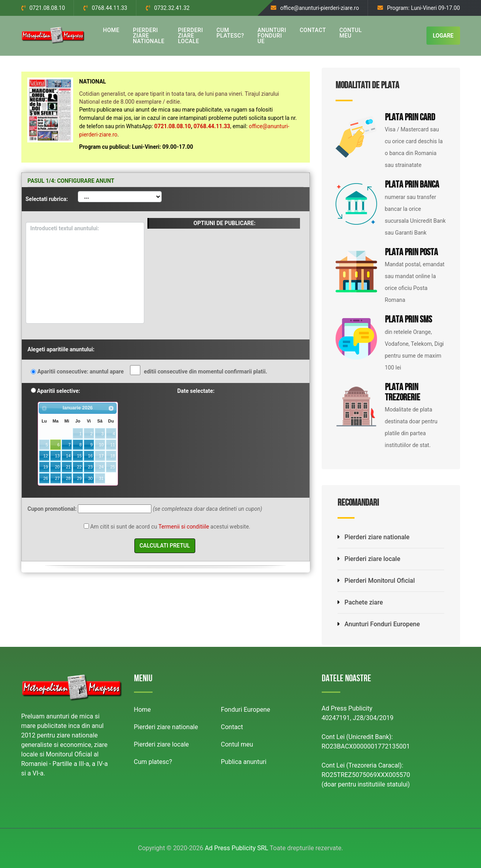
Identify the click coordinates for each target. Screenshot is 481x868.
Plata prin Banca (412, 186)
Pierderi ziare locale (369, 559)
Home (142, 710)
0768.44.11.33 (109, 8)
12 (46, 456)
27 (57, 478)
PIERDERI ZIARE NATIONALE (149, 36)
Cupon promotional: (52, 509)
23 (90, 467)
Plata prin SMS (408, 320)
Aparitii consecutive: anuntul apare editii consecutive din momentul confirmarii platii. (152, 371)
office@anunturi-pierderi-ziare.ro (320, 8)
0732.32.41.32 (172, 8)
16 (90, 456)
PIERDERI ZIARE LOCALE (190, 36)
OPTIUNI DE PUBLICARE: (225, 223)
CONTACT (313, 30)
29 (79, 478)
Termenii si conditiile (184, 527)
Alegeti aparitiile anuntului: (61, 349)
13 (57, 456)
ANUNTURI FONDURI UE (272, 36)
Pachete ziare (360, 602)
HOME (111, 30)
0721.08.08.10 (47, 8)
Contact (232, 727)
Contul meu (237, 744)
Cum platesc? (153, 762)
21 (68, 467)
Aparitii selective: (59, 391)
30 (90, 478)
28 (68, 478)
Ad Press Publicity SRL (236, 848)
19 (46, 467)
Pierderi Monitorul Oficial (376, 581)
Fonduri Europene (246, 710)
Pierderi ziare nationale (374, 537)
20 (57, 467)
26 (46, 478)
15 (79, 456)
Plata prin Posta (411, 253)
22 (79, 467)
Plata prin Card (410, 118)
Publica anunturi (244, 762)
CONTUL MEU (351, 33)
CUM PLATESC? (230, 33)
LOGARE (443, 36)
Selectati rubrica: (47, 199)
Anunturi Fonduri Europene (379, 624)
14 (68, 456)
